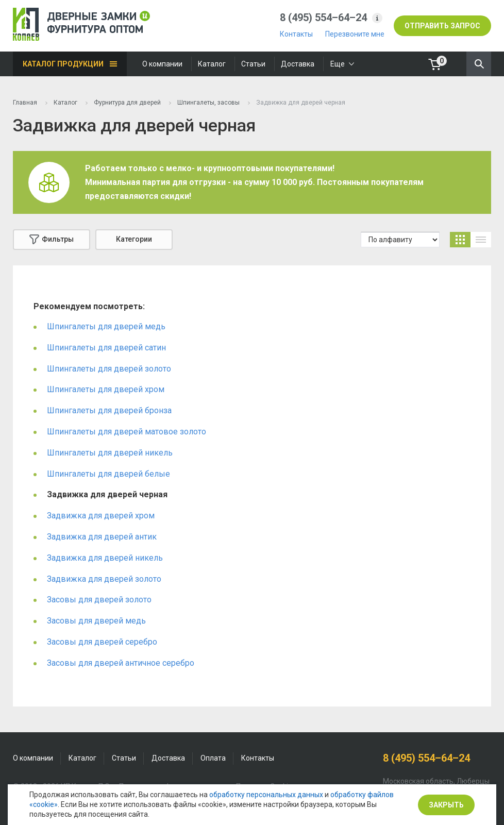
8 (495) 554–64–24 (323, 18)
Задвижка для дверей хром (101, 516)
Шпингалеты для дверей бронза (109, 410)
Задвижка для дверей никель (105, 558)
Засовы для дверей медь (96, 621)
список (481, 240)
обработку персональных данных (266, 795)
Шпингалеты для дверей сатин (106, 348)
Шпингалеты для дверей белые (108, 474)
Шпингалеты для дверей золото (109, 369)
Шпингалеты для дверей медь (106, 326)
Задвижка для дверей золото (104, 579)
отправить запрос (442, 26)
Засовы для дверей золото (99, 600)
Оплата (213, 758)
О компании (162, 64)
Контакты (296, 34)
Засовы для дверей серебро (102, 642)
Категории (134, 239)
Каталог (212, 64)
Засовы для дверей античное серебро (121, 663)
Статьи (253, 64)
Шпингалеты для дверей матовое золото (127, 432)
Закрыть (446, 805)
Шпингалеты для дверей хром (106, 389)
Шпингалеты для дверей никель (110, 453)
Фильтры (52, 239)
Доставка (298, 64)
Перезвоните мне (355, 34)
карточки (460, 240)
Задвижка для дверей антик (102, 537)
